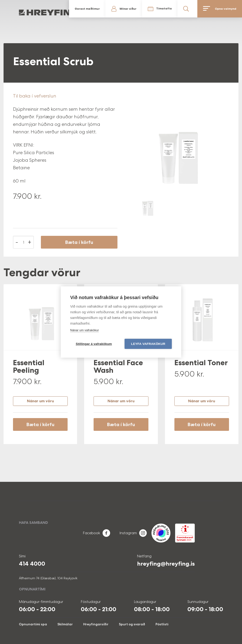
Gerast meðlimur (87, 9)
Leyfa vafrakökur (148, 344)
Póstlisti (162, 624)
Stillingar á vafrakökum (94, 344)
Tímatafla (164, 8)
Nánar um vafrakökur (84, 330)
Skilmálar (65, 624)
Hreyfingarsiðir (96, 624)
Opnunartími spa (33, 624)
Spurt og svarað (132, 624)
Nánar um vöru (40, 401)
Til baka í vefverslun (35, 96)
